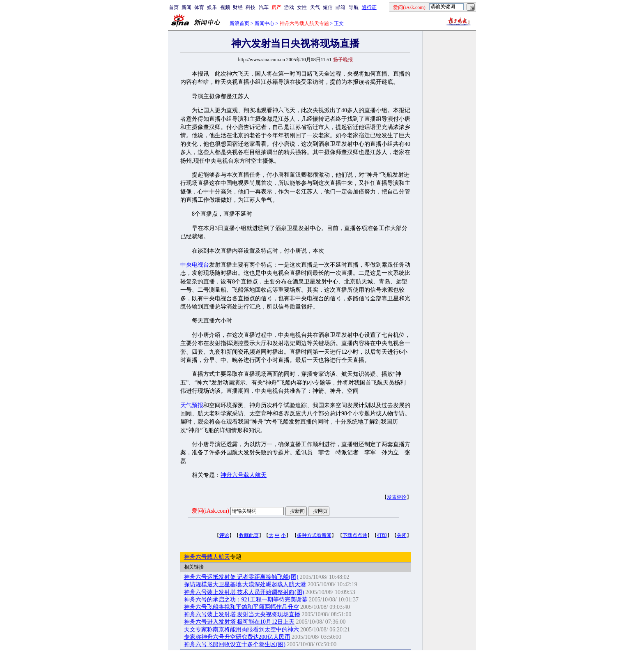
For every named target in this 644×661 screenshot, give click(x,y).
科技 (251, 7)
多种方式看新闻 (314, 535)
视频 (225, 7)
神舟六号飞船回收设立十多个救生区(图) (235, 644)
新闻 (186, 7)
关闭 (402, 535)
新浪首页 (239, 23)
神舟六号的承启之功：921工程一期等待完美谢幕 (246, 600)
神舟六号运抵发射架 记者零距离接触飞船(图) (241, 577)
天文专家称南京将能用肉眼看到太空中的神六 (241, 630)
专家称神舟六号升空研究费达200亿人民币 (237, 637)
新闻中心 (264, 23)
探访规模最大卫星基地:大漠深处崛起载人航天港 (245, 584)
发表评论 (397, 497)
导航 (354, 7)
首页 (174, 7)
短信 (328, 7)
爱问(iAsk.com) (210, 511)
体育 (199, 7)
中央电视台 (195, 265)
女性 (302, 7)
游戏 (289, 7)
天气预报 (192, 405)
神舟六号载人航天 (244, 475)
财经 (238, 7)
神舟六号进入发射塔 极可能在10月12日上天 (239, 622)
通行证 (369, 7)
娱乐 (212, 7)
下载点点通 (355, 535)
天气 (315, 7)
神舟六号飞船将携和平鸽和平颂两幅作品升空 (241, 607)
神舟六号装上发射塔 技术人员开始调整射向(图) (244, 592)
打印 (382, 535)
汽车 (264, 7)
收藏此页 (249, 535)
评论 (224, 535)
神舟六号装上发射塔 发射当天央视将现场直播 (242, 614)
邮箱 (340, 7)
